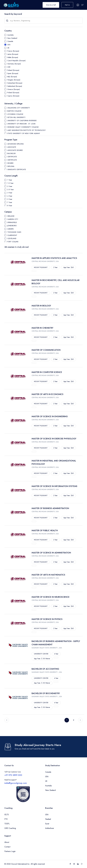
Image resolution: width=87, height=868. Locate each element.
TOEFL (7, 824)
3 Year (10, 193)
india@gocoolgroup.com (16, 783)
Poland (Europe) (13, 93)
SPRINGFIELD (12, 222)
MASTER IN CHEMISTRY (42, 328)
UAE (9, 67)
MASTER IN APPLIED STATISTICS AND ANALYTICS (54, 258)
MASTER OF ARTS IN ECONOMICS (47, 394)
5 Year (10, 199)
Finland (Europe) (13, 70)
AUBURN (10, 229)
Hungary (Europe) (14, 80)
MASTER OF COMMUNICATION (46, 350)
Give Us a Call (51, 5)
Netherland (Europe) (15, 86)
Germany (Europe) (14, 64)
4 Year (10, 196)
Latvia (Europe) (13, 54)
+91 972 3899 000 (13, 775)
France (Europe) (13, 51)
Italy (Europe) (12, 77)
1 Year (10, 180)
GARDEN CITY (13, 219)
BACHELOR (11, 153)
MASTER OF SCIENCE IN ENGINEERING (50, 416)
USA (9, 45)
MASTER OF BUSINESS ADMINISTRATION (50, 508)
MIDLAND (11, 216)
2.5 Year (11, 190)
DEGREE (10, 163)
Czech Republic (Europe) (16, 61)
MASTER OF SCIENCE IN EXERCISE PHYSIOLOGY (54, 439)
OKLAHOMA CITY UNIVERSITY (19, 108)
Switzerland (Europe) (15, 83)
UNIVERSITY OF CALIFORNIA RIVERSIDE (22, 121)
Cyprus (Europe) (13, 96)
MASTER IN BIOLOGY (41, 306)
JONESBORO (12, 226)
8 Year (10, 206)
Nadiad (48, 819)
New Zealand (12, 38)
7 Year (10, 202)
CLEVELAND (12, 238)
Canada (10, 41)
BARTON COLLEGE (14, 111)
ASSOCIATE (12, 147)
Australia (10, 35)
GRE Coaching (10, 828)
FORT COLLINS (13, 242)
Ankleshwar (50, 828)
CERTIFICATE (12, 157)
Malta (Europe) (13, 57)
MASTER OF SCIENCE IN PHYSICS (47, 619)
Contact (7, 847)
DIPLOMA (11, 166)
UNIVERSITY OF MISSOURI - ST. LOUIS (21, 124)
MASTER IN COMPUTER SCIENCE (47, 372)
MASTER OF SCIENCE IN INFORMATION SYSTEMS (54, 486)
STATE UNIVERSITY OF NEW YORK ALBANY (24, 133)
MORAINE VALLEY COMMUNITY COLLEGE (23, 127)
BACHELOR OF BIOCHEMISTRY (46, 693)
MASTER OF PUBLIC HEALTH (45, 531)
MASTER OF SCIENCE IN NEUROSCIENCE (51, 597)
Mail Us (67, 5)
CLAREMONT (12, 235)
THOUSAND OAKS (14, 232)
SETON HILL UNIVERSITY (16, 117)
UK (8, 48)
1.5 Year (10, 183)
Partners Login (10, 851)
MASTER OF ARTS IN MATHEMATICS (48, 575)
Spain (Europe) (13, 73)
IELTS (7, 815)
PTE (6, 819)
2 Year (10, 186)
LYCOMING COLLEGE (15, 114)
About (7, 842)
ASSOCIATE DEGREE (15, 150)
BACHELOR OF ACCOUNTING (45, 669)
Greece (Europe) (14, 89)
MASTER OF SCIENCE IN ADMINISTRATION (51, 553)
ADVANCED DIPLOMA (16, 144)
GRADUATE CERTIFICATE (17, 169)
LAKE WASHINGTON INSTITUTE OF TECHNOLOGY (27, 130)
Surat (47, 824)
